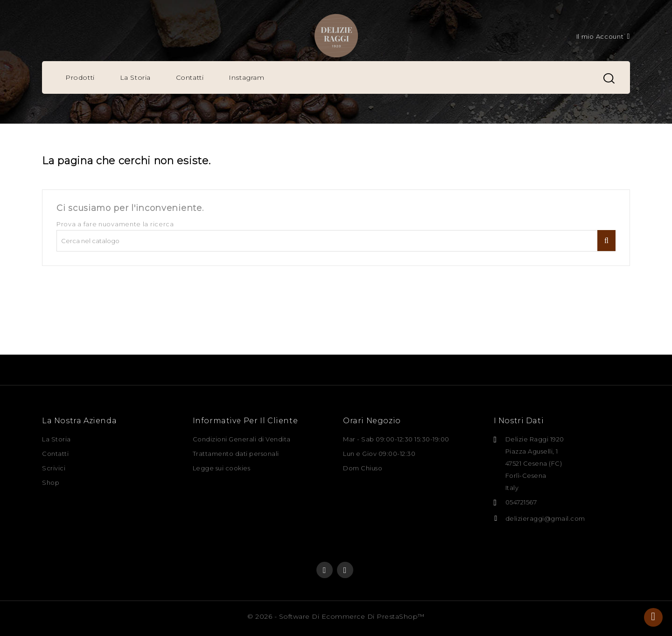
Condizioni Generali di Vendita (242, 439)
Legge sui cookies (222, 468)
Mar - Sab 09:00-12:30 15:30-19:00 (396, 439)
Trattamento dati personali (236, 454)
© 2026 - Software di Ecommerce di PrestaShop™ (336, 616)
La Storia (135, 77)
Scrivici (54, 468)
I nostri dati (519, 421)
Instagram (246, 77)
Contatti (190, 77)
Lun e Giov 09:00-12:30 (379, 454)
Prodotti (80, 77)
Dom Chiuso (363, 468)
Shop (51, 482)
